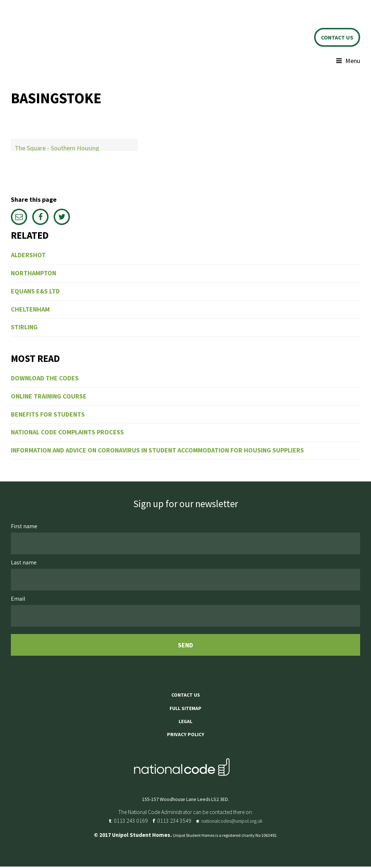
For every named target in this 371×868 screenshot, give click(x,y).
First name (25, 528)
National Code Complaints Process (67, 433)
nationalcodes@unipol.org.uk (232, 823)
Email (19, 218)
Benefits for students (48, 415)
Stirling (24, 328)
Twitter (62, 218)
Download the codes (45, 379)
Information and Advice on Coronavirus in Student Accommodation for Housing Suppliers (157, 452)
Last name (24, 564)
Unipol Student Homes (67, 33)
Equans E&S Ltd (35, 293)
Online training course (49, 398)
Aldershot (28, 256)
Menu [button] (353, 62)
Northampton (34, 274)
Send (185, 646)
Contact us (335, 38)
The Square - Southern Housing (57, 149)
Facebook (40, 218)
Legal (185, 723)
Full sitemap (185, 710)
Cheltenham (30, 311)
